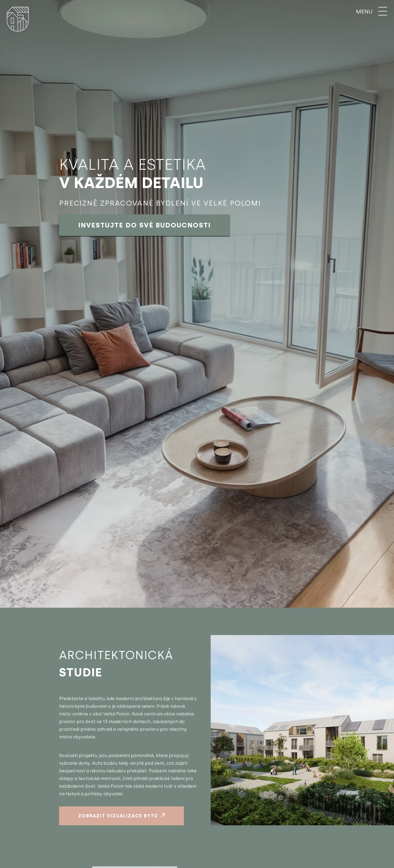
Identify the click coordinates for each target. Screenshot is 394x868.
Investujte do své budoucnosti (144, 225)
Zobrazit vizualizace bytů (121, 816)
